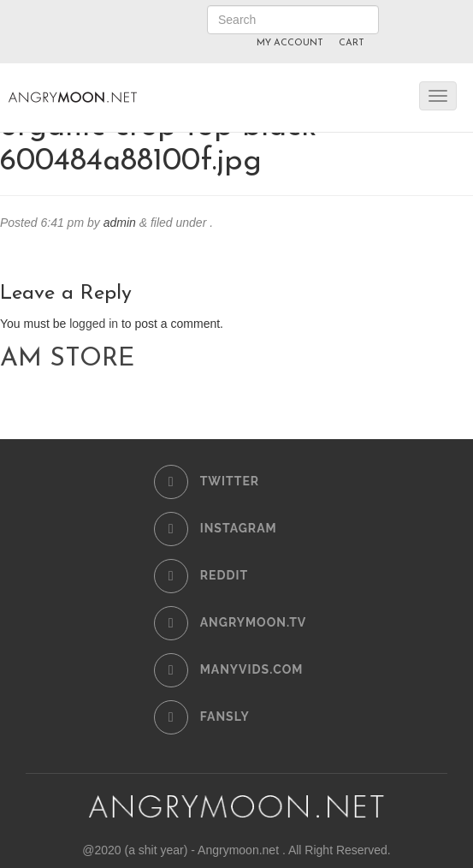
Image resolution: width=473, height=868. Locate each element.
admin (120, 223)
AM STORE (67, 359)
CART (352, 43)
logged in (94, 324)
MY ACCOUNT (290, 43)
